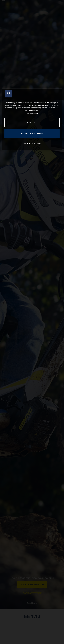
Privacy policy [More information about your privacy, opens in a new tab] (30, 113)
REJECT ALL (32, 123)
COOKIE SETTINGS (32, 143)
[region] (32, 119)
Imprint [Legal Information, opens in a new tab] (36, 113)
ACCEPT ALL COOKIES (32, 133)
